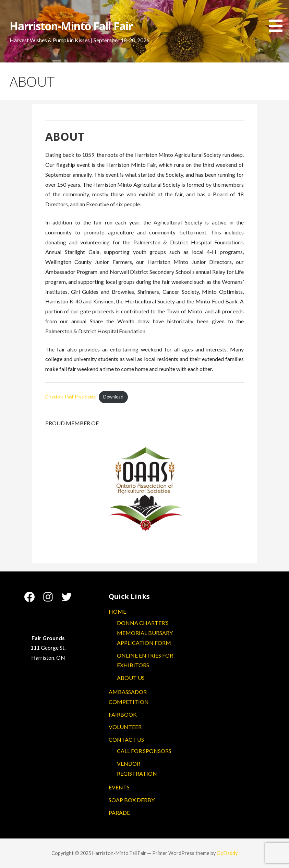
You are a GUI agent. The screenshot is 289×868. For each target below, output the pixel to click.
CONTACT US (126, 739)
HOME (117, 611)
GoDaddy (227, 853)
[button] (278, 17)
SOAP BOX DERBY (132, 800)
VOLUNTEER (125, 727)
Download (113, 397)
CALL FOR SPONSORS (144, 751)
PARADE (119, 813)
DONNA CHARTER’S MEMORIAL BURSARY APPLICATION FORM (145, 633)
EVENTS (119, 787)
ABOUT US (131, 678)
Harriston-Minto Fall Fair (71, 26)
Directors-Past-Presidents (70, 397)
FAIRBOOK (123, 714)
